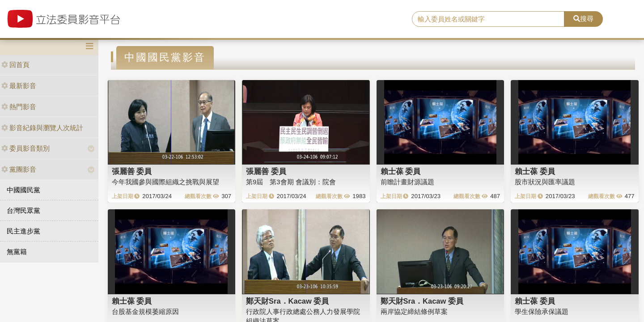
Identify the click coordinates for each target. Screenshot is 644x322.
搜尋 (583, 19)
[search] (488, 19)
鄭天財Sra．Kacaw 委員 (287, 301)
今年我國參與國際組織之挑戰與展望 (165, 182)
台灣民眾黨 (23, 210)
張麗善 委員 (132, 171)
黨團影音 (19, 169)
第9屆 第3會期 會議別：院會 (291, 182)
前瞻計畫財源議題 (407, 182)
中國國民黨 (23, 190)
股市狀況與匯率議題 (545, 182)
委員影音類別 (25, 148)
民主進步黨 (23, 231)
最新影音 (19, 86)
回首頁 (15, 65)
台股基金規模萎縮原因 (145, 311)
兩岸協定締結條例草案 (414, 311)
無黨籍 (17, 252)
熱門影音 (19, 107)
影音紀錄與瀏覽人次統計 (42, 128)
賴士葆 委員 (401, 171)
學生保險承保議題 (542, 311)
